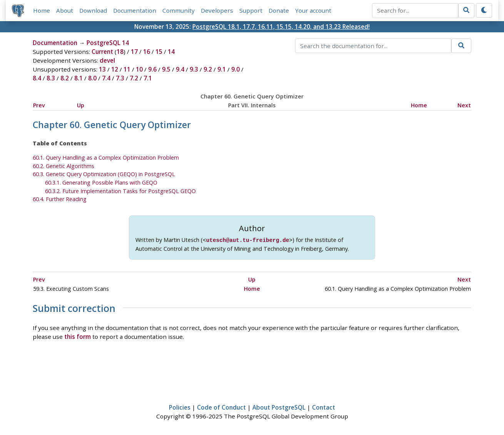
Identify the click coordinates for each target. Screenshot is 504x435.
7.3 (120, 78)
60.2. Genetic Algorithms (63, 166)
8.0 (92, 78)
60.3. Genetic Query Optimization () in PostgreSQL (104, 174)
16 (147, 52)
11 (127, 69)
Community (179, 10)
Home (42, 10)
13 (102, 69)
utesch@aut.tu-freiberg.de (248, 240)
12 (115, 69)
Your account (313, 10)
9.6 (152, 69)
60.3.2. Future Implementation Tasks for (120, 191)
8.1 (78, 78)
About (65, 10)
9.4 (180, 69)
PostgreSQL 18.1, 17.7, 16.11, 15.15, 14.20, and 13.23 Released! (281, 27)
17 (134, 52)
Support (251, 10)
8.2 (65, 78)
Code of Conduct (221, 407)
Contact (324, 407)
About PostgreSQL (279, 407)
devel (107, 60)
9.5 (166, 69)
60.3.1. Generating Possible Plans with (101, 182)
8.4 (37, 78)
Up (81, 105)
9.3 (194, 69)
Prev (39, 105)
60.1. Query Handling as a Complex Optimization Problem (106, 157)
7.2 (134, 78)
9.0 (235, 69)
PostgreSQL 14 (108, 43)
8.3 (51, 78)
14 (171, 52)
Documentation (135, 10)
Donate (279, 10)
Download (93, 10)
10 (139, 69)
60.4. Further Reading (60, 199)
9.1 (222, 69)
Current (102, 52)
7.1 (148, 78)
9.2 (208, 69)
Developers (217, 10)
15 (159, 52)
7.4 (106, 78)
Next (464, 105)
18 (120, 52)
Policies (180, 407)
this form (78, 336)
